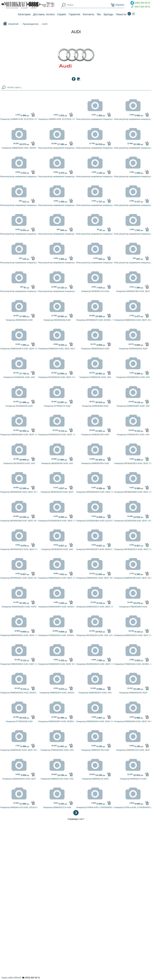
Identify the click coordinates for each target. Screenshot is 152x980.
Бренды (108, 14)
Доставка (44, 14)
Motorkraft (11, 24)
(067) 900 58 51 (140, 7)
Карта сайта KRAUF (11, 978)
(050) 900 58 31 (140, 3)
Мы (99, 14)
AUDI (76, 32)
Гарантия (75, 14)
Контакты (89, 14)
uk (133, 14)
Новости (121, 14)
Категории (24, 14)
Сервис (62, 14)
